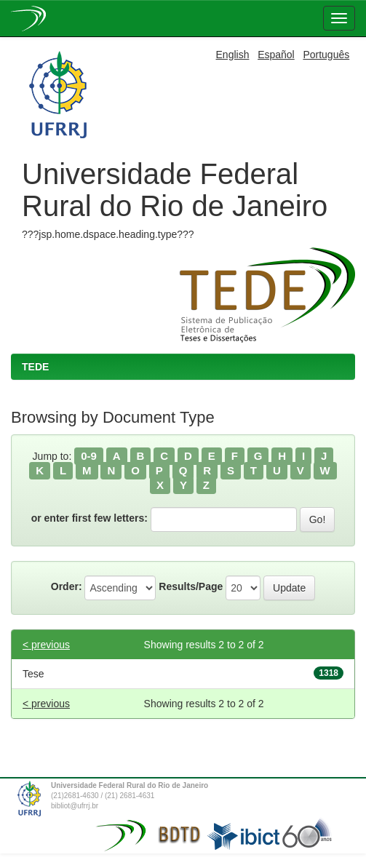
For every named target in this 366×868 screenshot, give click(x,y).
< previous (46, 645)
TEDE (35, 367)
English (233, 55)
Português (326, 55)
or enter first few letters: (89, 518)
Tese (33, 674)
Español (276, 55)
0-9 (89, 456)
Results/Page (191, 586)
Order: (67, 586)
